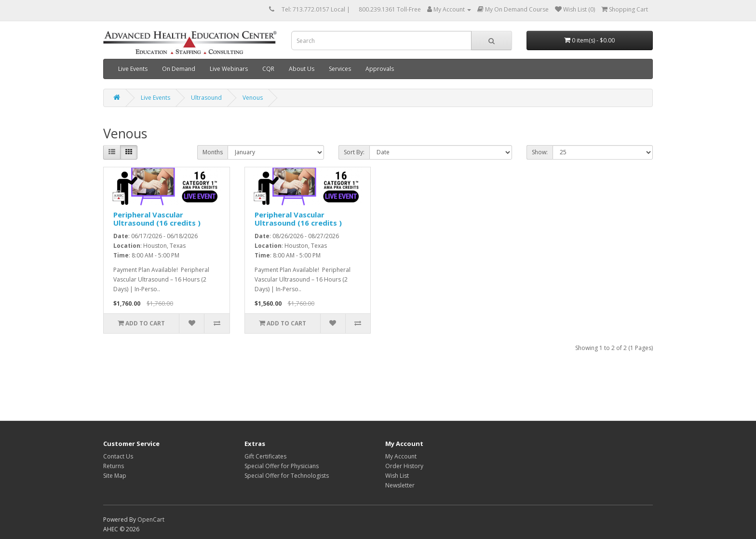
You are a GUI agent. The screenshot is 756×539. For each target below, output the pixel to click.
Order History (404, 466)
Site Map (115, 476)
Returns (114, 466)
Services (340, 69)
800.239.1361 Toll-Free (390, 9)
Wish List (397, 476)
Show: (540, 152)
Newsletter (400, 485)
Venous (253, 98)
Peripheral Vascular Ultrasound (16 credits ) (157, 219)
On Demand (179, 69)
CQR (268, 69)
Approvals (380, 69)
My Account (401, 456)
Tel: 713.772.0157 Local (313, 9)
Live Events (133, 69)
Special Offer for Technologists (287, 476)
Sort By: (354, 152)
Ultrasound (206, 98)
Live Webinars (229, 69)
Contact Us (118, 456)
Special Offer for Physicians (282, 466)
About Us (302, 69)
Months (213, 152)
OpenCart (151, 519)
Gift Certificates (265, 456)
